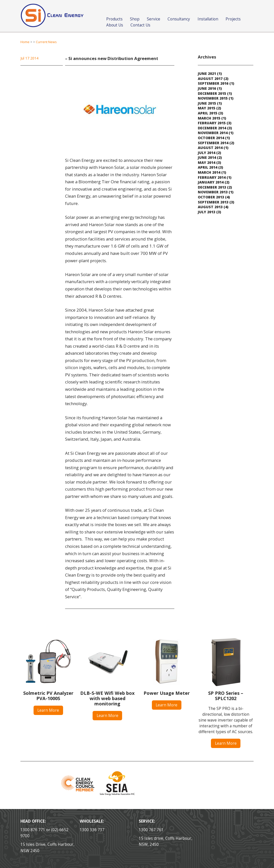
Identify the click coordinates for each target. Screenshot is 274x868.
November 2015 (213, 98)
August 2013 (210, 207)
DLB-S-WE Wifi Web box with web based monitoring (107, 698)
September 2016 (213, 83)
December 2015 (212, 93)
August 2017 (210, 79)
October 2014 (211, 138)
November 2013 (213, 192)
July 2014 (207, 153)
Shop (135, 19)
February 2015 (212, 123)
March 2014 (209, 172)
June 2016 (207, 88)
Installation (208, 19)
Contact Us (140, 25)
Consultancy (179, 19)
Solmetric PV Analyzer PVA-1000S (48, 696)
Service (154, 19)
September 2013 (213, 202)
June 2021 (207, 73)
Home (25, 42)
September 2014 (213, 143)
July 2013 (207, 212)
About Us (115, 25)
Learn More (48, 710)
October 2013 (211, 197)
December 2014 (212, 128)
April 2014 (208, 167)
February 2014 (212, 177)
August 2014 (210, 148)
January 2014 (211, 182)
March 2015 (209, 118)
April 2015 (208, 113)
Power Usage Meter (167, 693)
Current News (46, 42)
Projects (233, 19)
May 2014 (207, 162)
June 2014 (207, 157)
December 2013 (212, 187)
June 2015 (207, 103)
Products (114, 19)
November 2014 (213, 133)
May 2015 (207, 108)
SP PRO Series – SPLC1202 (226, 696)
